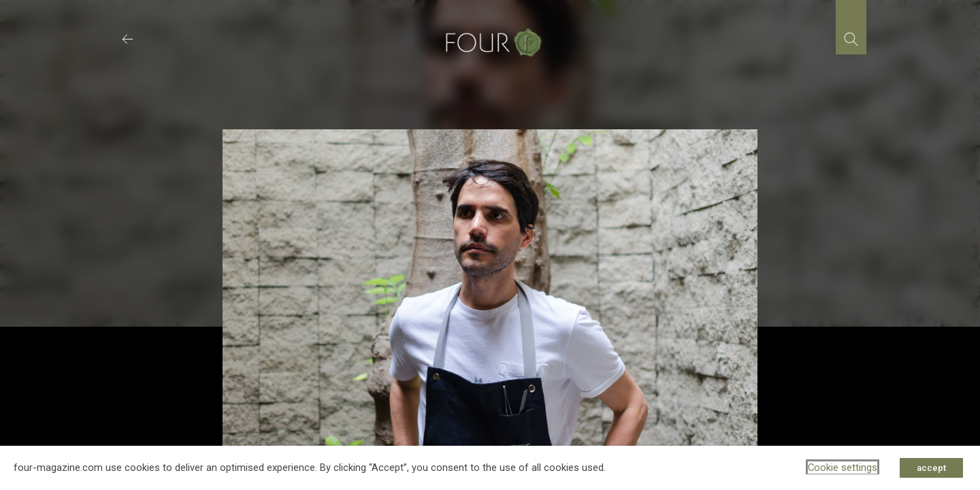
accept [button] (931, 468)
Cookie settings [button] (843, 468)
